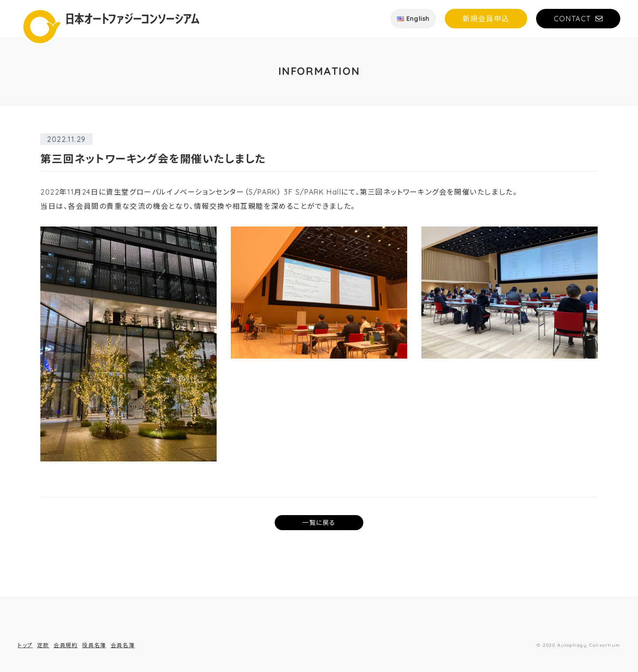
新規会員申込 (486, 19)
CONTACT (572, 19)
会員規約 (66, 645)
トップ (25, 645)
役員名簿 (94, 645)
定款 (43, 645)
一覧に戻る (319, 523)
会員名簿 (123, 645)
